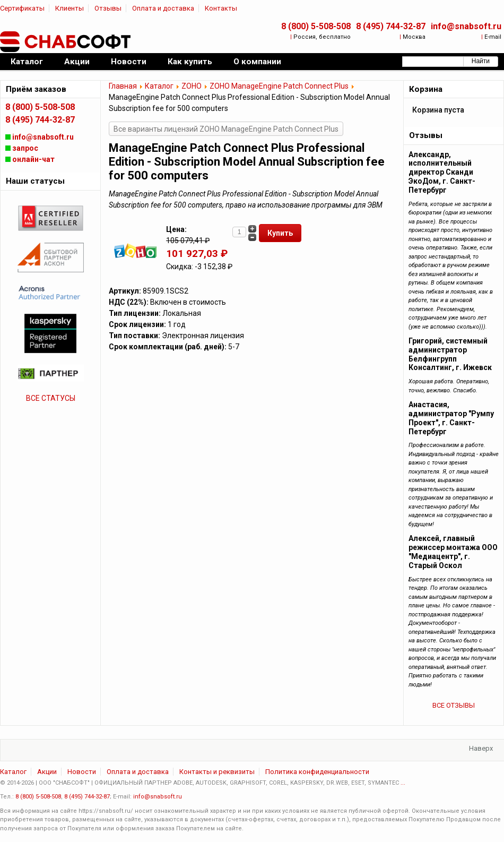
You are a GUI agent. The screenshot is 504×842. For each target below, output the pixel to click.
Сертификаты (22, 8)
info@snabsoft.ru (466, 26)
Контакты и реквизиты (217, 772)
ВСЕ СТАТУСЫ (51, 398)
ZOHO (192, 86)
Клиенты (69, 8)
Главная (123, 86)
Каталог (159, 86)
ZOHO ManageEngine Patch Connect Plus (279, 86)
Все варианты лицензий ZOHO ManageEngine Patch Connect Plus (226, 129)
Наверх (481, 748)
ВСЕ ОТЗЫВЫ (454, 705)
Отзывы (108, 8)
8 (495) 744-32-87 (391, 26)
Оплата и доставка (163, 8)
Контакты (221, 8)
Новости (82, 772)
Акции (47, 772)
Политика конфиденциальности (317, 772)
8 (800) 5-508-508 (316, 26)
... (403, 783)
